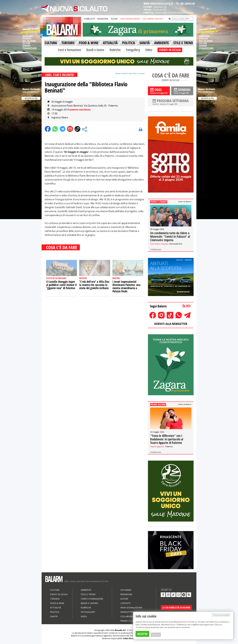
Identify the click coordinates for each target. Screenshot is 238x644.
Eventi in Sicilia (59, 594)
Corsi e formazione (69, 50)
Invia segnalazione (131, 608)
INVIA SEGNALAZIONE (130, 19)
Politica (55, 612)
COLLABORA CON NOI (153, 19)
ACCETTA (142, 634)
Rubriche (115, 50)
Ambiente (86, 590)
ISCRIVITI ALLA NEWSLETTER (171, 324)
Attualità (56, 608)
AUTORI (114, 19)
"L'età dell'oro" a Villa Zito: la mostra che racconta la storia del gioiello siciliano (94, 285)
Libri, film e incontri (137, 73)
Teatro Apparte (157, 446)
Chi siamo (126, 590)
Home (118, 73)
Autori (124, 599)
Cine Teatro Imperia (159, 244)
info (184, 622)
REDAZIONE (103, 19)
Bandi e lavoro (95, 50)
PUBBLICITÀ (89, 19)
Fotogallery (133, 50)
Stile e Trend (88, 594)
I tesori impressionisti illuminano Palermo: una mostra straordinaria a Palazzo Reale (126, 286)
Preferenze (156, 635)
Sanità (54, 616)
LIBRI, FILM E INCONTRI (59, 75)
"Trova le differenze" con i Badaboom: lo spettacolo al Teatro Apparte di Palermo (167, 439)
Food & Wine (57, 603)
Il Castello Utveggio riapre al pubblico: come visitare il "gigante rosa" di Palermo (61, 285)
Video (149, 50)
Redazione (157, 249)
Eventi (125, 73)
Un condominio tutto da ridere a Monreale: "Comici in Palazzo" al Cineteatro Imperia (170, 236)
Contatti (126, 603)
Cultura (55, 590)
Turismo (55, 599)
